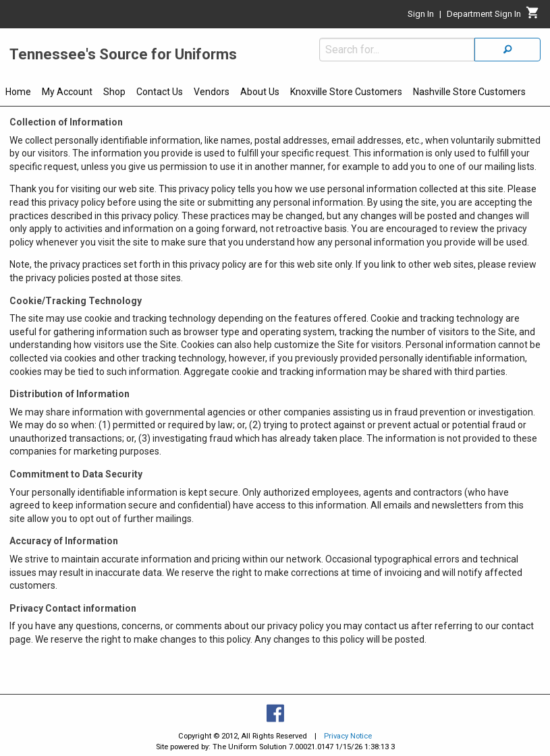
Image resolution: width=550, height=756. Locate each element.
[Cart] (533, 16)
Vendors (212, 92)
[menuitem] (18, 94)
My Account (67, 92)
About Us (260, 92)
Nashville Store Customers (469, 92)
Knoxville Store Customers (346, 92)
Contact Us (160, 92)
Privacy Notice (348, 736)
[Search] (507, 50)
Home (18, 92)
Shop (114, 92)
